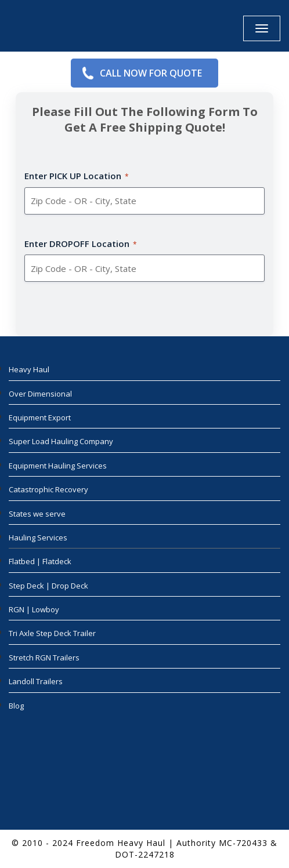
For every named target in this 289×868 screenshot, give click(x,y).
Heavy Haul (29, 369)
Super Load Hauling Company (61, 441)
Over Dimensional (40, 394)
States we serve (37, 514)
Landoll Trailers (36, 681)
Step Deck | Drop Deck (48, 586)
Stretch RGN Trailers (44, 658)
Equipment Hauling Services (58, 466)
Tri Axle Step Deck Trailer (52, 633)
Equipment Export (40, 417)
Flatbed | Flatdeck (40, 561)
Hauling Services (38, 537)
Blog (16, 706)
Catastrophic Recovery (48, 489)
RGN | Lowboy (34, 609)
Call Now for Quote (151, 73)
